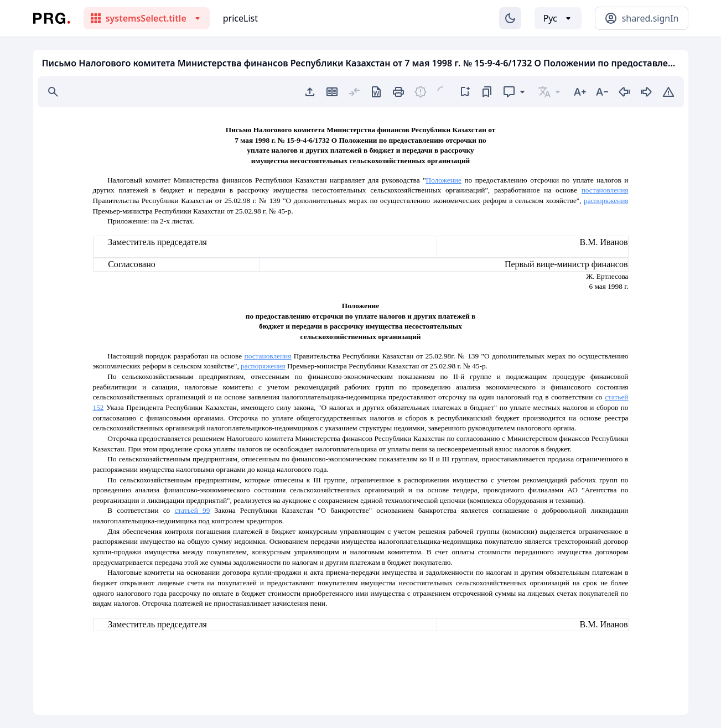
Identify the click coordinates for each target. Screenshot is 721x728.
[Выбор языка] (558, 18)
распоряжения (606, 201)
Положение (444, 180)
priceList (240, 18)
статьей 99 (192, 510)
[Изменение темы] (510, 18)
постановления (605, 190)
